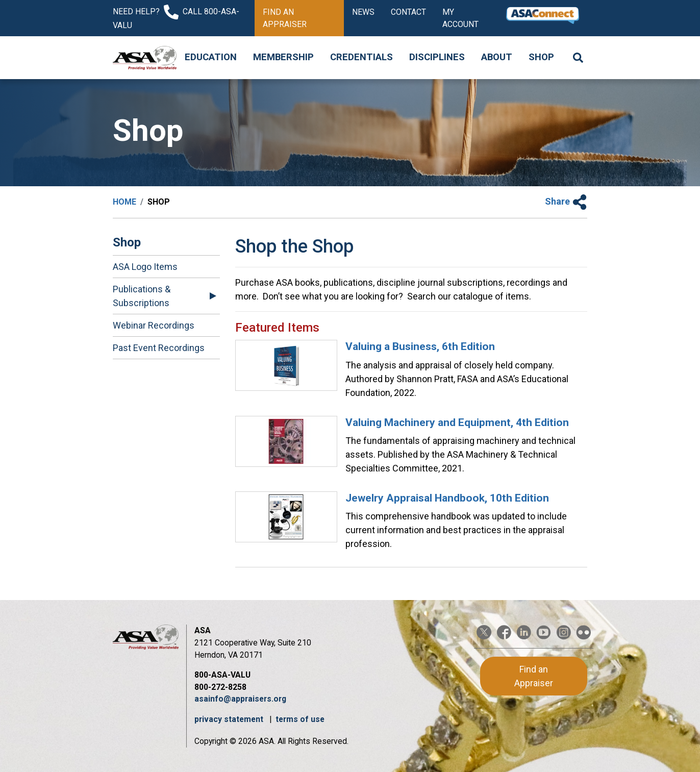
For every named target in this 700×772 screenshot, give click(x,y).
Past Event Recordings (159, 348)
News (363, 12)
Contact (408, 12)
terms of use (300, 719)
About (497, 57)
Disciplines (437, 57)
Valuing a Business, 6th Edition (420, 346)
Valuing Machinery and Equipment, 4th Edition (457, 422)
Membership (283, 57)
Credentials (361, 57)
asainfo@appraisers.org (240, 699)
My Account (460, 18)
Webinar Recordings (154, 325)
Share (566, 201)
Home (124, 202)
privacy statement (230, 719)
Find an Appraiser (285, 18)
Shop (541, 57)
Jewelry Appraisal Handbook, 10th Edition (447, 498)
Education (211, 57)
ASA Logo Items (145, 267)
